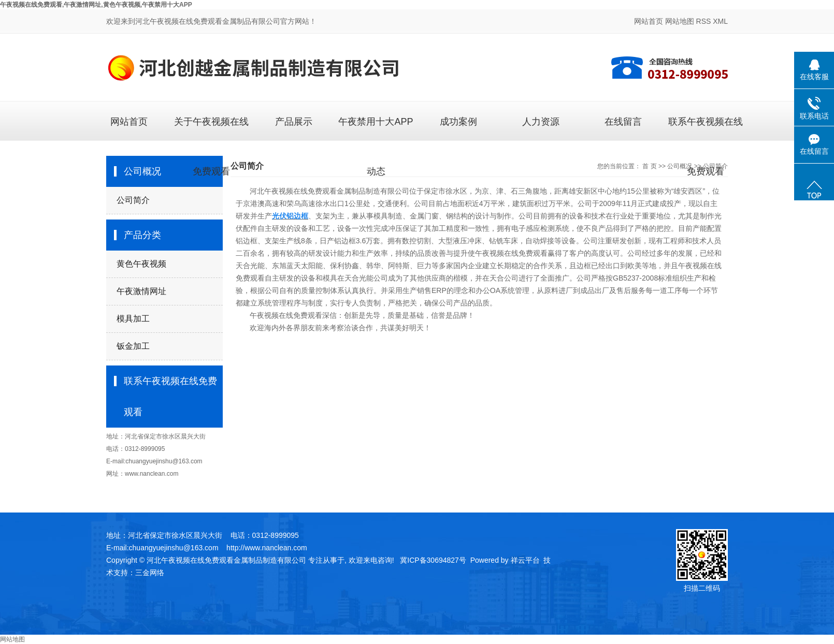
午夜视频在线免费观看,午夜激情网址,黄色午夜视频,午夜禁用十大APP (96, 5)
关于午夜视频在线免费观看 (211, 128)
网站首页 (649, 21)
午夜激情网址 (141, 291)
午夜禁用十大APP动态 (376, 128)
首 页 (649, 166)
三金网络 (150, 573)
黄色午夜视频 (141, 264)
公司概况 (680, 166)
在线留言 (623, 122)
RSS (704, 21)
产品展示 (294, 122)
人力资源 (541, 122)
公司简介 (133, 200)
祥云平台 (525, 560)
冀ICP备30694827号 (433, 560)
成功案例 (458, 122)
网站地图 (680, 21)
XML (720, 21)
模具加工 (133, 319)
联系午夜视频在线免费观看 (706, 128)
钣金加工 (133, 346)
